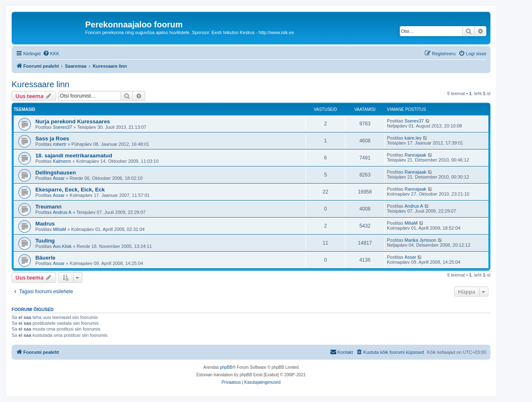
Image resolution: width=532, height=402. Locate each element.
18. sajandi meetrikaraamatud (74, 156)
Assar (59, 178)
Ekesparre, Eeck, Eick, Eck (70, 190)
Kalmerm (62, 161)
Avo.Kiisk (62, 246)
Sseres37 (62, 127)
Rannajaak (415, 155)
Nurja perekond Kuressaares (73, 121)
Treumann (48, 207)
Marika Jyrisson (420, 240)
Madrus (45, 224)
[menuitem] (51, 54)
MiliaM (59, 229)
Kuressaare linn (41, 84)
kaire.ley (413, 138)
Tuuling (45, 241)
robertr (59, 144)
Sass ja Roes (52, 138)
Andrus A (62, 212)
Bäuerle (45, 258)
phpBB (226, 367)
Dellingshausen (55, 173)
